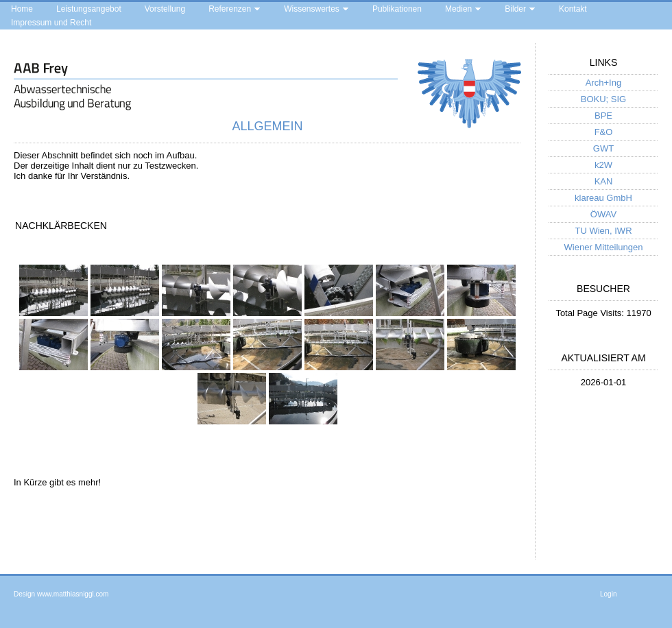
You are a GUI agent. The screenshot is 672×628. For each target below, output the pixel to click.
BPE (603, 116)
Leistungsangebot (89, 9)
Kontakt (573, 9)
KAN (604, 181)
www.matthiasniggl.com (73, 594)
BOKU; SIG (603, 99)
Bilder (515, 9)
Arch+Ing (603, 83)
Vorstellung (165, 9)
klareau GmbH (603, 198)
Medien (458, 9)
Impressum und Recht (51, 23)
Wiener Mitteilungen (604, 247)
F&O (604, 132)
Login (608, 594)
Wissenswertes (312, 9)
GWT (603, 148)
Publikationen (397, 9)
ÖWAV (603, 214)
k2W (603, 165)
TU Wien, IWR (603, 231)
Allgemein (267, 126)
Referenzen (230, 9)
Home (22, 9)
